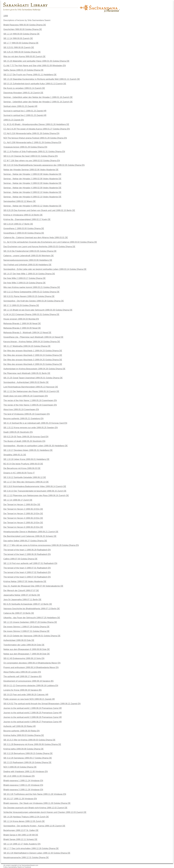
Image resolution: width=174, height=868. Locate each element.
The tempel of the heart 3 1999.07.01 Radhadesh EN (27, 568)
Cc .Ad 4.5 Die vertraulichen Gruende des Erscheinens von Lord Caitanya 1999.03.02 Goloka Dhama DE (50, 242)
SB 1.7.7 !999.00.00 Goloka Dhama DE (21, 43)
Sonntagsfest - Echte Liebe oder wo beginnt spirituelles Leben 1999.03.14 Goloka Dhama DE (45, 269)
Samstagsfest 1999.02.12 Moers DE (20, 201)
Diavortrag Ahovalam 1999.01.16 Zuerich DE (23, 93)
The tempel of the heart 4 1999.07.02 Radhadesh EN (27, 572)
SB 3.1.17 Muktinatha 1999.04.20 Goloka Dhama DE (27, 346)
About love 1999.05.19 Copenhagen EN (21, 409)
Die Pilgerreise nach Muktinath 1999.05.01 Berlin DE (27, 373)
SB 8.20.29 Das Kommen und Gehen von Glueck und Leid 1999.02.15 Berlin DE (39, 210)
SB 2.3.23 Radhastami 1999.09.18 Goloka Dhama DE (27, 762)
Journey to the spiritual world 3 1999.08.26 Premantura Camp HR (33, 717)
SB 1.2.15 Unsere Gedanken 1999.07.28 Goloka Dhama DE (30, 622)
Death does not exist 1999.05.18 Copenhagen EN (26, 396)
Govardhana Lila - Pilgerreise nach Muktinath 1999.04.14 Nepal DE (33, 337)
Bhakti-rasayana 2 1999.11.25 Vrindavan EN (23, 785)
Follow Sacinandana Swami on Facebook (17, 867)
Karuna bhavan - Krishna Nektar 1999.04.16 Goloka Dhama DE (32, 342)
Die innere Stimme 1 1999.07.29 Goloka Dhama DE (26, 627)
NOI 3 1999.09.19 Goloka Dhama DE (20, 767)
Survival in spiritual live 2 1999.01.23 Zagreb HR (25, 115)
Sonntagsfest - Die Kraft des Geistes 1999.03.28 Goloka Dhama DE (34, 301)
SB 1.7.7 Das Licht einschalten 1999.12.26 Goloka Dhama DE (31, 848)
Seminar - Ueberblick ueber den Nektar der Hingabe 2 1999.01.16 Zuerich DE (38, 102)
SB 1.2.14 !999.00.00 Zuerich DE (18, 38)
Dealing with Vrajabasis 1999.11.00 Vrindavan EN (26, 772)
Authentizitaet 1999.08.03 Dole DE (19, 640)
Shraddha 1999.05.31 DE (15, 455)
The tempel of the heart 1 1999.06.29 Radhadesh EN (27, 550)
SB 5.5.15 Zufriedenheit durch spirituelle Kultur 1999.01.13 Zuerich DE (35, 84)
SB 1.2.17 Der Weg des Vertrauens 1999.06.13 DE (26, 482)
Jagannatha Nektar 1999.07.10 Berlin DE (22, 595)
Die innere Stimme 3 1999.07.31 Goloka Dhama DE (26, 631)
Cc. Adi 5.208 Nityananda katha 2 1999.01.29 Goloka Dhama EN (32, 142)
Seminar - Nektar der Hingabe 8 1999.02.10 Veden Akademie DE (32, 197)
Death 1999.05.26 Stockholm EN (18, 432)
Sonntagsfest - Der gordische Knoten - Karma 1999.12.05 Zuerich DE (34, 826)
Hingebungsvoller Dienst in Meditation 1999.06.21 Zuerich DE (31, 532)
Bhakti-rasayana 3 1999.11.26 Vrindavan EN (23, 790)
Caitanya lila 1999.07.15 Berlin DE (19, 613)
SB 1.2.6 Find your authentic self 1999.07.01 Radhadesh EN (30, 563)
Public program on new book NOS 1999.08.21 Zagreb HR (29, 699)
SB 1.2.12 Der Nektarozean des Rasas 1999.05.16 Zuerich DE (31, 391)
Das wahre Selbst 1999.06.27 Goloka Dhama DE (25, 541)
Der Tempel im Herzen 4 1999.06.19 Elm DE (23, 518)
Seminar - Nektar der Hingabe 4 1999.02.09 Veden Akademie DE (32, 188)
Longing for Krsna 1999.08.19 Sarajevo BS (22, 690)
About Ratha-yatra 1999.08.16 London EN (22, 672)
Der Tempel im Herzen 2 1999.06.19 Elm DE (23, 509)
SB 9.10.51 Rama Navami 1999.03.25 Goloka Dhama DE (29, 296)
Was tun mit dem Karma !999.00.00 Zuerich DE (24, 57)
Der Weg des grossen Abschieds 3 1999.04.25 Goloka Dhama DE (33, 360)
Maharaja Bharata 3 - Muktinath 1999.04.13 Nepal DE (27, 333)
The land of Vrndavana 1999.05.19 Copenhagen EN (27, 414)
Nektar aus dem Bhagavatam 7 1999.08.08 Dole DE (27, 654)
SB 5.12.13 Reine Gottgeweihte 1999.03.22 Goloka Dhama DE (31, 292)
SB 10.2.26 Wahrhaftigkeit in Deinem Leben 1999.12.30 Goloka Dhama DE (37, 853)
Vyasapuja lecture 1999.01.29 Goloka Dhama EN (25, 147)
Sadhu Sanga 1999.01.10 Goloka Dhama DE (23, 70)
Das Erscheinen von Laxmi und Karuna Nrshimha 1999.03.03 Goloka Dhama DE (39, 247)
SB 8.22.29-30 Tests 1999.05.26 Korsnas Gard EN (26, 437)
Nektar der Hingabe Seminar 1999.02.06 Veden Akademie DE (31, 170)
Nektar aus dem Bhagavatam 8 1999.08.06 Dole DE (27, 649)
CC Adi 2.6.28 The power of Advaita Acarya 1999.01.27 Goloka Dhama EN (37, 129)
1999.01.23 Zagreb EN (14, 120)
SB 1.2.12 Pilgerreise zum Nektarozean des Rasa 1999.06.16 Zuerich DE (36, 495)
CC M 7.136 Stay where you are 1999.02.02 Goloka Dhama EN (32, 161)
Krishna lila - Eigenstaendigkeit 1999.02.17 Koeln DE (27, 219)
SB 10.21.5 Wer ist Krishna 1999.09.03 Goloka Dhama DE (29, 740)
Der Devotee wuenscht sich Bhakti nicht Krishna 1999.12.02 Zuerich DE (35, 808)
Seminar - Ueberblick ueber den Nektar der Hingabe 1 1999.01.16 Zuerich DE (38, 97)
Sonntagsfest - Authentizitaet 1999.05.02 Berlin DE (26, 382)
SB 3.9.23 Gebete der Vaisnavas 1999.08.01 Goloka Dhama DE (32, 636)
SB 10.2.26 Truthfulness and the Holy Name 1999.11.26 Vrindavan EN (35, 794)
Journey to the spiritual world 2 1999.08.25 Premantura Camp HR (33, 713)
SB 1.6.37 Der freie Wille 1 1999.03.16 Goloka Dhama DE (29, 274)
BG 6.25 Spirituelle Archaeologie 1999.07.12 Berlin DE (28, 604)
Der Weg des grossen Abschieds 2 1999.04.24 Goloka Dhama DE (33, 355)
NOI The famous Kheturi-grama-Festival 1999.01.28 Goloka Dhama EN (35, 138)
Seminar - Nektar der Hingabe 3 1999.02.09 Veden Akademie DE (32, 183)
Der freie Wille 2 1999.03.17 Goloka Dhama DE (24, 278)
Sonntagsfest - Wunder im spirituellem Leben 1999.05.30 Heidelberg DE (36, 446)
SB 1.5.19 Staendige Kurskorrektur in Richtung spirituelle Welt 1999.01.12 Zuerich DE (42, 79)
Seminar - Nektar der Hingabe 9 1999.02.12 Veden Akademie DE (32, 206)
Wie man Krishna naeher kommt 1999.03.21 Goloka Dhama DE (32, 287)
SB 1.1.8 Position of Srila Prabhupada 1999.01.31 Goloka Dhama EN (34, 152)
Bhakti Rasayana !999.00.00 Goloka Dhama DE (25, 25)
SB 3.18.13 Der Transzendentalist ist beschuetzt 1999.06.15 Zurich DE (35, 491)
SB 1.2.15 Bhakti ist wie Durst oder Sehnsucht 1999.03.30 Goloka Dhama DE (38, 310)
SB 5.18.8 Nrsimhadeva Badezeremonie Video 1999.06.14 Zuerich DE (35, 486)
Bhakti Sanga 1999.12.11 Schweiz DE (20, 839)
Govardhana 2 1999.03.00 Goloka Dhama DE (24, 233)
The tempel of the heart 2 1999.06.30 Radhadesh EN (27, 554)
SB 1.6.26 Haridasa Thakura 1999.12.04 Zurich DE (26, 817)
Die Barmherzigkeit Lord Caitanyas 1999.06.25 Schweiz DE (30, 536)
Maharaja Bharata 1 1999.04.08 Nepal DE (22, 324)
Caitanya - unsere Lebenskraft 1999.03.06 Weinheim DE (29, 256)
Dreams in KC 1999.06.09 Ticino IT (19, 473)
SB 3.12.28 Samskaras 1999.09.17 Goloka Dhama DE (28, 758)
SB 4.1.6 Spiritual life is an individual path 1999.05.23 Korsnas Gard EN (35, 423)
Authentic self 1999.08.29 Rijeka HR (20, 726)
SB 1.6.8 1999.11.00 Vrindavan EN (19, 776)
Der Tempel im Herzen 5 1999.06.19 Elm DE (23, 523)
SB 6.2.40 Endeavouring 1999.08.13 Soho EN (24, 658)
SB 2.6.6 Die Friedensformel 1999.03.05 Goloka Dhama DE (30, 251)
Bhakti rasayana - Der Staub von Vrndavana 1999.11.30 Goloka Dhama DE (37, 803)
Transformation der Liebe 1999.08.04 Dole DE (24, 645)
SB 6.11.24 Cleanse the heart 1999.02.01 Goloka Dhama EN (31, 156)
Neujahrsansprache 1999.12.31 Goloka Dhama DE (26, 858)
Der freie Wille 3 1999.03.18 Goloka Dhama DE (24, 283)
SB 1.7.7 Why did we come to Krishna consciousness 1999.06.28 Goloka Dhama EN (41, 545)
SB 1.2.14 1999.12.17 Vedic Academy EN (22, 844)
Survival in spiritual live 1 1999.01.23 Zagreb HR (25, 111)
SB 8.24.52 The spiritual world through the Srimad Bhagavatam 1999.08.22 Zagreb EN (42, 704)
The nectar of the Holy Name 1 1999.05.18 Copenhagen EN (30, 400)
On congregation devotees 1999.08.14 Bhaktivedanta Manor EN (32, 663)
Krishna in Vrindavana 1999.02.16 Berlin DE (23, 215)
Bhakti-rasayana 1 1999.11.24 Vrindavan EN (23, 781)
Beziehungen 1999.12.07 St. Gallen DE (21, 830)
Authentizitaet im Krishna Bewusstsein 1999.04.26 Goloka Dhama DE (34, 369)
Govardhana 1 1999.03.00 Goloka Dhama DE (24, 228)
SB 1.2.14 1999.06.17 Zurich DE (18, 500)
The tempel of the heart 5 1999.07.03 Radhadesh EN (27, 577)
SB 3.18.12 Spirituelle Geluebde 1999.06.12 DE (25, 477)
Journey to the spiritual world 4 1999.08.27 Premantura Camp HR (33, 722)
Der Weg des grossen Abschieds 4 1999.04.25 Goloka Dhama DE (33, 364)
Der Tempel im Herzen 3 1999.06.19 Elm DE (23, 514)
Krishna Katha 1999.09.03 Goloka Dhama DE (24, 735)
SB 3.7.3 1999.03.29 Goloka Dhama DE (21, 305)
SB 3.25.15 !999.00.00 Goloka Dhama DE (22, 52)
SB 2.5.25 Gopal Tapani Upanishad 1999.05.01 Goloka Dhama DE (33, 378)
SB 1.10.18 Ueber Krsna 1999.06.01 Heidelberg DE (26, 459)
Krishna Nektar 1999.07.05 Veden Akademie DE (25, 581)
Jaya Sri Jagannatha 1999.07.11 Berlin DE (22, 600)
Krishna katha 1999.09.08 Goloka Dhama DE (23, 749)
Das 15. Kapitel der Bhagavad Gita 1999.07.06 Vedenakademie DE (33, 586)
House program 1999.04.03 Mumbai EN (21, 319)
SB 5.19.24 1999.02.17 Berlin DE (18, 224)
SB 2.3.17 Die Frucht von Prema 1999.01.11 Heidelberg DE (30, 75)
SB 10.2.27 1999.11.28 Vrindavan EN (20, 799)
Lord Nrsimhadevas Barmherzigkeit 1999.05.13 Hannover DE (31, 387)
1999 (6, 16)
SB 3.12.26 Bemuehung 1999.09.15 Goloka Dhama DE (28, 753)
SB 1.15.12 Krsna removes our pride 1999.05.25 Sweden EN (31, 428)
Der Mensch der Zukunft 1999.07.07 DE (21, 591)
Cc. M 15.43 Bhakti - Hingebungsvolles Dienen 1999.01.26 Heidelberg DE (36, 124)
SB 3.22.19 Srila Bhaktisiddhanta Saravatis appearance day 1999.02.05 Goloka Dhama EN (44, 165)
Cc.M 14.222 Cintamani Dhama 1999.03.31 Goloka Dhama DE (31, 314)
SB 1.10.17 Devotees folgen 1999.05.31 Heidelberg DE (28, 450)
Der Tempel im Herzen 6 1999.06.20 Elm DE (23, 527)
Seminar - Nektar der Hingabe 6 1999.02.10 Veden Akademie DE (32, 192)
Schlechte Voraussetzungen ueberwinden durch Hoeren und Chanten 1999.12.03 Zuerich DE (45, 812)
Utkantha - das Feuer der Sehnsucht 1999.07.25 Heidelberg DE (32, 618)
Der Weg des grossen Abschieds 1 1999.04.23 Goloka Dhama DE (33, 351)
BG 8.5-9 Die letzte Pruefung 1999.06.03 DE (23, 464)
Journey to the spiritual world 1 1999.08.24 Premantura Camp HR (33, 708)
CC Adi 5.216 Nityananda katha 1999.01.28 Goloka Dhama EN (31, 133)
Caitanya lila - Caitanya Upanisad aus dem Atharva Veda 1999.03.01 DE (36, 238)
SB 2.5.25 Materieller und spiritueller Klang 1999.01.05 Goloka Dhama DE (36, 61)
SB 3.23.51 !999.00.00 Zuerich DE (19, 47)
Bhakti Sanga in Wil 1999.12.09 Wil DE (21, 835)
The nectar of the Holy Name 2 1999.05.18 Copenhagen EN (30, 405)
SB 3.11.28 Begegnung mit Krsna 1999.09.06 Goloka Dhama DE (32, 744)
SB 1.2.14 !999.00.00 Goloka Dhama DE (21, 34)
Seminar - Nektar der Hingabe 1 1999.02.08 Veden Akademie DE (32, 174)
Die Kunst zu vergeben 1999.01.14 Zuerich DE (24, 88)
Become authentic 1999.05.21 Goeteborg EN (23, 419)
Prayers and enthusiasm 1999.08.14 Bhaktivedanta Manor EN (31, 667)
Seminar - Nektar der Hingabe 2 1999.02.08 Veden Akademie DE (32, 179)
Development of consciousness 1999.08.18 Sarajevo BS (28, 681)
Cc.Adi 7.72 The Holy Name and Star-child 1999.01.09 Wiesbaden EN (35, 66)
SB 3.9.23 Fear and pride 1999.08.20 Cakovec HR (26, 695)
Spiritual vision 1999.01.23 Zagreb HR (20, 106)
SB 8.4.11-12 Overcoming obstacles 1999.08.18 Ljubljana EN (31, 686)
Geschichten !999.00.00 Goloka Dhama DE (23, 29)
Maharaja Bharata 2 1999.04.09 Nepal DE (22, 328)
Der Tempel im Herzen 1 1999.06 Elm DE (22, 505)
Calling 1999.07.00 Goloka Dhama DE (20, 559)
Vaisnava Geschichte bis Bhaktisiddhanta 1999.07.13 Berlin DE (32, 609)
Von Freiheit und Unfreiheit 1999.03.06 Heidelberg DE (27, 265)
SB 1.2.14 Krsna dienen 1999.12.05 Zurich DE (24, 821)
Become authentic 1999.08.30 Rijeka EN (21, 731)
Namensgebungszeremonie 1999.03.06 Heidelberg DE (28, 260)
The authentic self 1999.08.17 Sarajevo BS (22, 676)
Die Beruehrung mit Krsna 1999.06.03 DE (22, 468)
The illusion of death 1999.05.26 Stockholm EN (24, 441)
